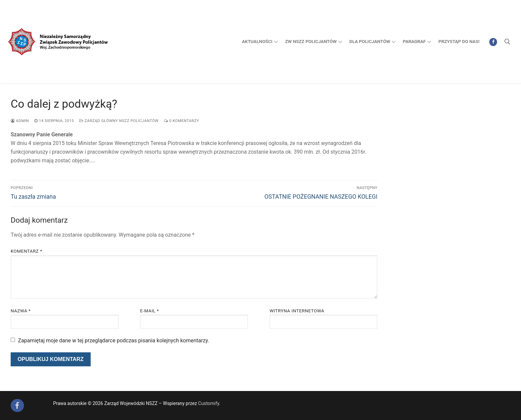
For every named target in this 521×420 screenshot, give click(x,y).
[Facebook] (493, 42)
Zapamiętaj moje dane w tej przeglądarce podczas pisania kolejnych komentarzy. (114, 340)
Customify (208, 403)
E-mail (149, 311)
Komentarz (26, 251)
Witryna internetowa (297, 311)
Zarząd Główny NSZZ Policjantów (119, 121)
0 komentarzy (182, 121)
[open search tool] (507, 42)
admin (20, 121)
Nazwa (21, 311)
